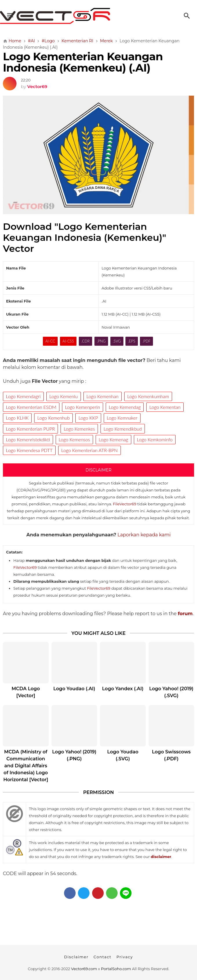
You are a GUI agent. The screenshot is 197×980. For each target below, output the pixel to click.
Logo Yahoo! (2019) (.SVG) (171, 692)
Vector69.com (84, 969)
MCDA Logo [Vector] (26, 692)
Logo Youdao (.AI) (74, 689)
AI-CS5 (68, 341)
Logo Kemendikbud (123, 429)
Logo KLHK (17, 418)
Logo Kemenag (113, 439)
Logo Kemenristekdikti (28, 439)
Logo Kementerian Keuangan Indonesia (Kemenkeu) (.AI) (83, 62)
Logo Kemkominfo (155, 439)
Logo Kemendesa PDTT (29, 450)
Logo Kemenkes (79, 429)
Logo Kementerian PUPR (31, 429)
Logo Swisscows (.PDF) (171, 755)
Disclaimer (76, 957)
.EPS (132, 341)
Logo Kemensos (74, 439)
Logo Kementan (165, 407)
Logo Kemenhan (102, 396)
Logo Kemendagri (23, 396)
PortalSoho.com (116, 969)
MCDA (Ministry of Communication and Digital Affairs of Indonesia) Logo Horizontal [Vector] (26, 766)
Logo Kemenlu (63, 396)
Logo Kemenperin (83, 407)
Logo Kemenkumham (148, 396)
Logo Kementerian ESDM (31, 407)
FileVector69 (125, 504)
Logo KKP (88, 418)
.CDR (85, 341)
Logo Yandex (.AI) (123, 689)
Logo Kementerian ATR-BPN (90, 450)
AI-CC (50, 341)
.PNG (101, 341)
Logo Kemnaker (122, 418)
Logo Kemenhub (54, 418)
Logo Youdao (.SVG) (123, 755)
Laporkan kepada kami (144, 535)
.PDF (147, 341)
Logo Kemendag (125, 407)
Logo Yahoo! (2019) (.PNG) (74, 755)
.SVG (117, 341)
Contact (103, 957)
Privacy (125, 957)
